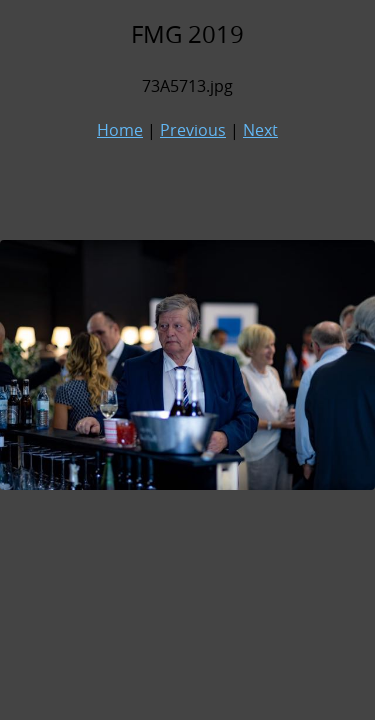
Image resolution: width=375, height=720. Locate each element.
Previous (193, 130)
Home (120, 130)
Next (260, 130)
